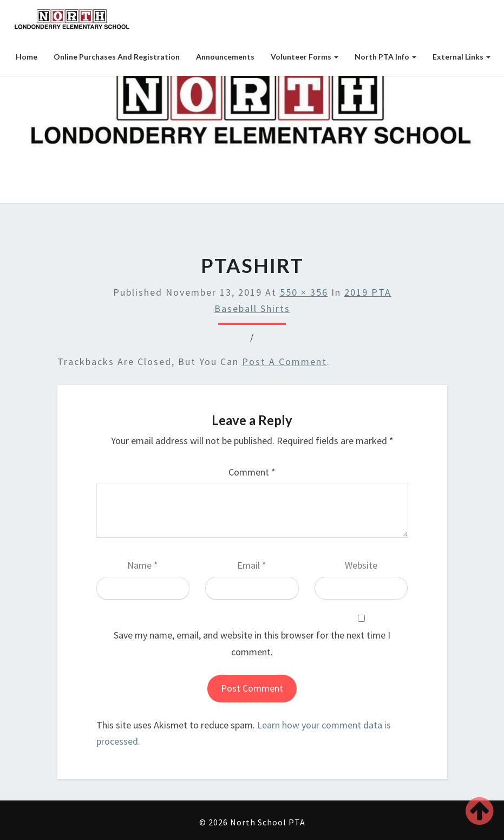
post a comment (284, 362)
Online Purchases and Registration (117, 57)
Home (27, 57)
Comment (252, 472)
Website (361, 565)
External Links (462, 57)
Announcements (225, 57)
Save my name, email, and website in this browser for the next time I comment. (252, 643)
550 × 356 (304, 292)
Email (252, 565)
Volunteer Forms (305, 57)
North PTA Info (385, 57)
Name (143, 565)
